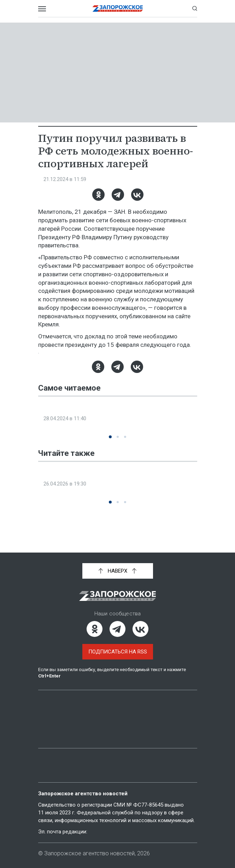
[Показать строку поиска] (195, 8)
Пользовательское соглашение (85, 759)
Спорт (47, 179)
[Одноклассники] (98, 195)
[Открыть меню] (42, 8)
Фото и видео (58, 717)
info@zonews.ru (109, 832)
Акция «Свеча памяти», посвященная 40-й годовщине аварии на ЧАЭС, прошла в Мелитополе (117, 483)
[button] (110, 445)
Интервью (135, 705)
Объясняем (137, 717)
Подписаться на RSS (118, 644)
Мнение (49, 729)
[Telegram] (117, 195)
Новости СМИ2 (58, 526)
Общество (52, 500)
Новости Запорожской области (78, 357)
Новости (133, 693)
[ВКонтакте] (137, 195)
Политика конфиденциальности (86, 771)
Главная (50, 693)
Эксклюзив (55, 434)
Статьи (48, 705)
